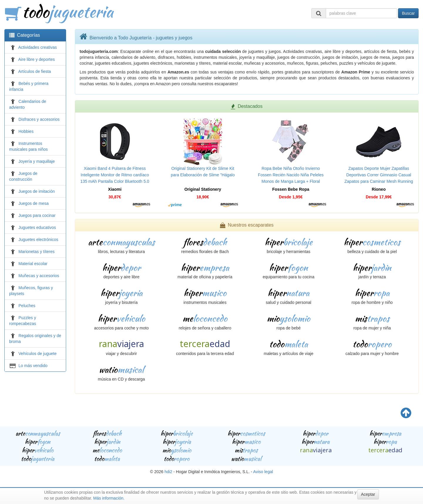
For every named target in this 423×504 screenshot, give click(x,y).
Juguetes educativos (37, 227)
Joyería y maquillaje (37, 161)
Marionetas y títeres (37, 252)
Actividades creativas (38, 47)
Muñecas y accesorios (39, 276)
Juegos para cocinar (37, 215)
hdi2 (168, 472)
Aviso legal (263, 472)
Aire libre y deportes (37, 59)
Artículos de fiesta (35, 71)
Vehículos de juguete (38, 354)
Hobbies (26, 131)
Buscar (408, 13)
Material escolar (33, 264)
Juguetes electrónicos (38, 240)
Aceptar (368, 494)
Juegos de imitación (37, 191)
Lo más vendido (33, 366)
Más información (108, 498)
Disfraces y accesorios (39, 119)
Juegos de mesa (34, 203)
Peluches (27, 306)
